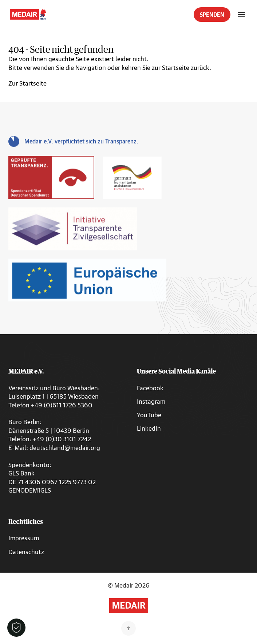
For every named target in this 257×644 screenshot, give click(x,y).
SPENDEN (212, 15)
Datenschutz (26, 552)
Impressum (24, 538)
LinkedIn (149, 428)
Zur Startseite (27, 83)
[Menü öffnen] (241, 15)
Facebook (150, 388)
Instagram (151, 401)
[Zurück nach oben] (128, 628)
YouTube (149, 415)
